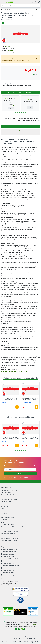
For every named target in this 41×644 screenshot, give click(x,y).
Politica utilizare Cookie (7, 524)
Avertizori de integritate (8, 529)
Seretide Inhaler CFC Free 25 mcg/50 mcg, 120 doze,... (30, 399)
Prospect (10, 51)
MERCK (4, 403)
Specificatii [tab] (20, 130)
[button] (16, 113)
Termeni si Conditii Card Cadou (10, 492)
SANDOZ (8, 46)
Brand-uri (4, 509)
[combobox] (20, 6)
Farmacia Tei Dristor (7, 554)
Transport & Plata (6, 502)
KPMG (34, 624)
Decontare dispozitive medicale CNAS (11, 531)
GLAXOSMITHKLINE (27, 403)
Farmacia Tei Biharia (7, 563)
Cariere (3, 522)
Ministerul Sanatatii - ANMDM (9, 538)
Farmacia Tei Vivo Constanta (10, 559)
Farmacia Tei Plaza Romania (10, 552)
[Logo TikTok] (24, 629)
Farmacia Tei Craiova (8, 573)
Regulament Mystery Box (8, 495)
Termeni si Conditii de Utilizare (10, 490)
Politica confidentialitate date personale (12, 527)
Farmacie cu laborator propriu (9, 499)
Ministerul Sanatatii (6, 536)
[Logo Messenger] (19, 629)
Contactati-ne (5, 513)
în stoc (36, 75)
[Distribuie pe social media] (2, 23)
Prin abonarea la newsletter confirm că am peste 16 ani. (21, 466)
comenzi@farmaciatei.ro (10, 585)
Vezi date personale (17, 477)
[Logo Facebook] (16, 629)
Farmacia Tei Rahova (8, 561)
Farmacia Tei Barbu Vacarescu (10, 549)
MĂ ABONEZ (20, 474)
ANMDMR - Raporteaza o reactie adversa (14, 371)
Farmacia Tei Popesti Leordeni (10, 566)
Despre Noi (4, 520)
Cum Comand (5, 497)
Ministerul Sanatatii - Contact (9, 541)
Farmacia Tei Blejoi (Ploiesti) (10, 575)
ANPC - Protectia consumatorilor (10, 543)
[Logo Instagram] (22, 629)
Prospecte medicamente (8, 534)
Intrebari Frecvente (6, 506)
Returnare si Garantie (7, 504)
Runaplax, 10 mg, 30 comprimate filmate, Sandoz (30, 438)
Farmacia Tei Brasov (7, 570)
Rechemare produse (7, 511)
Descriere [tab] (21, 127)
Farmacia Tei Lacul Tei (8, 556)
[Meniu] (2, 2)
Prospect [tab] (20, 134)
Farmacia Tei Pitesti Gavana (9, 568)
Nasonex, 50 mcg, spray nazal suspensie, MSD (11, 399)
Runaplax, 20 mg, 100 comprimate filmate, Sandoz (11, 438)
